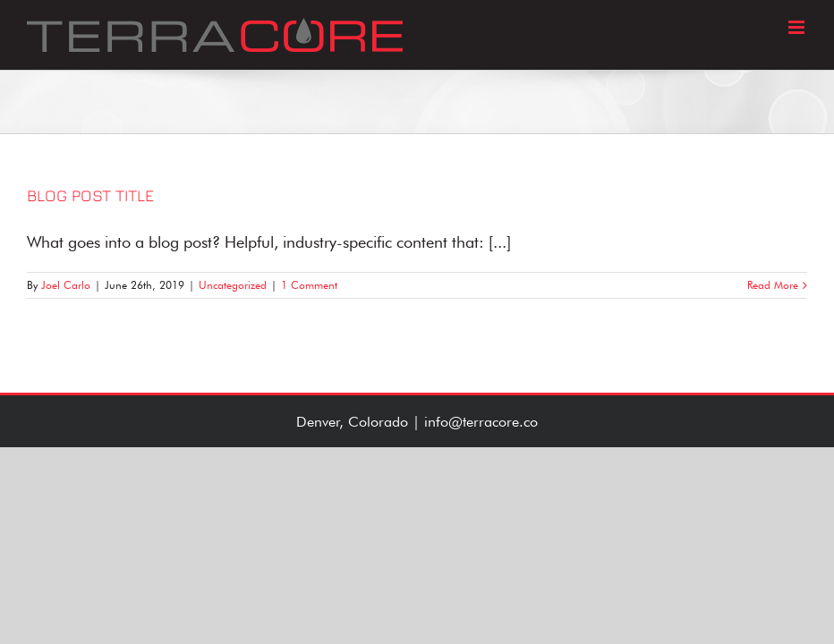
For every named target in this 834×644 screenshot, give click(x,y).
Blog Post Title (90, 195)
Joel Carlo (66, 285)
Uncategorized (233, 285)
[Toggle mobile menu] (798, 27)
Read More (773, 285)
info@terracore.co (481, 422)
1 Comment (309, 285)
